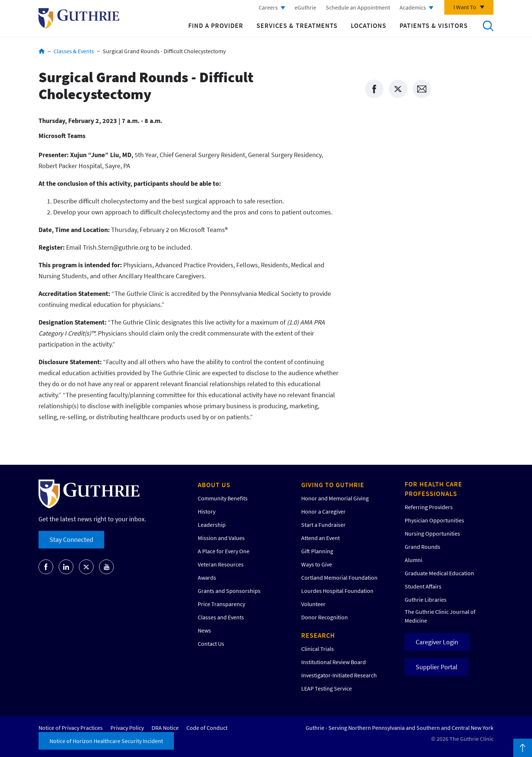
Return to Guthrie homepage (79, 18)
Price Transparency (221, 604)
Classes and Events (221, 617)
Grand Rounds (422, 547)
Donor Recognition (325, 617)
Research (318, 635)
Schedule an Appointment (358, 7)
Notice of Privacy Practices (71, 728)
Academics (413, 7)
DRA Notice (165, 728)
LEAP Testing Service (327, 688)
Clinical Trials (318, 649)
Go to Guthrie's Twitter (86, 567)
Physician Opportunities (434, 520)
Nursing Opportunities (432, 533)
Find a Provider (216, 26)
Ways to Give (317, 564)
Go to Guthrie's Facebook (46, 567)
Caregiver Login (437, 642)
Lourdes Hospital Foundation (337, 591)
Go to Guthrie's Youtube (106, 567)
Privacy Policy (127, 728)
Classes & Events (74, 51)
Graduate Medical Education (439, 573)
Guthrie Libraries (426, 600)
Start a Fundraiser (323, 525)
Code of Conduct (207, 728)
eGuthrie (305, 7)
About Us (214, 485)
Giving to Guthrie (333, 485)
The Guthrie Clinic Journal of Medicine (440, 616)
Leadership (212, 525)
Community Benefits (223, 498)
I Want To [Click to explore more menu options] (465, 7)
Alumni (413, 560)
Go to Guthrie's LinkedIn (66, 567)
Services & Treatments (297, 26)
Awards (207, 577)
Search (488, 26)
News (204, 630)
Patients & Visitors (434, 26)
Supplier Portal (437, 667)
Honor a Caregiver (323, 511)
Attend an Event (320, 538)
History (207, 511)
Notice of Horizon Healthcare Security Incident (106, 741)
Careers (268, 7)
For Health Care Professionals (433, 489)
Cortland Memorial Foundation (339, 577)
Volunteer (313, 604)
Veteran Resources (221, 564)
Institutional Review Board (334, 662)
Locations (369, 26)
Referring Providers (429, 507)
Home (42, 51)
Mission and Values (221, 538)
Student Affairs (423, 586)
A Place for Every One (224, 551)
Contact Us (211, 644)
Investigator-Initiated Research (339, 675)
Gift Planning (317, 551)
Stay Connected (71, 539)
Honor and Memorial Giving (335, 498)
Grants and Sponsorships (229, 591)
